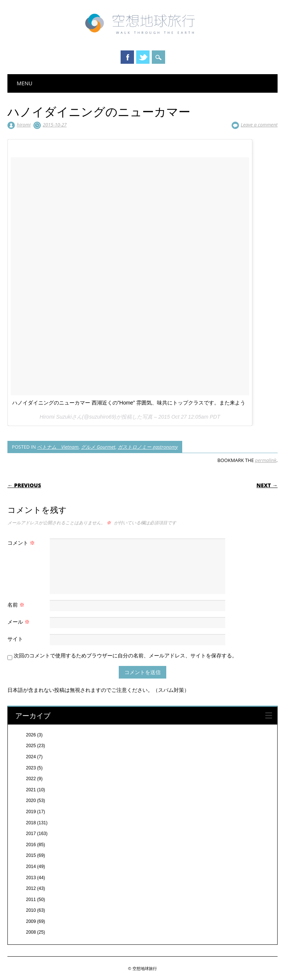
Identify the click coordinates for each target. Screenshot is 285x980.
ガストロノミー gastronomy (148, 447)
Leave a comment (259, 125)
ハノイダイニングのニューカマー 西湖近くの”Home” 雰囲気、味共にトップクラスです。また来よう (129, 403)
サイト (15, 639)
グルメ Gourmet (98, 447)
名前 (17, 605)
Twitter (143, 57)
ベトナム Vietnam (58, 447)
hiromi (24, 125)
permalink (266, 460)
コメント (22, 543)
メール (19, 622)
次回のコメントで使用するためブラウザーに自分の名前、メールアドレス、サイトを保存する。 (125, 655)
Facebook (127, 57)
